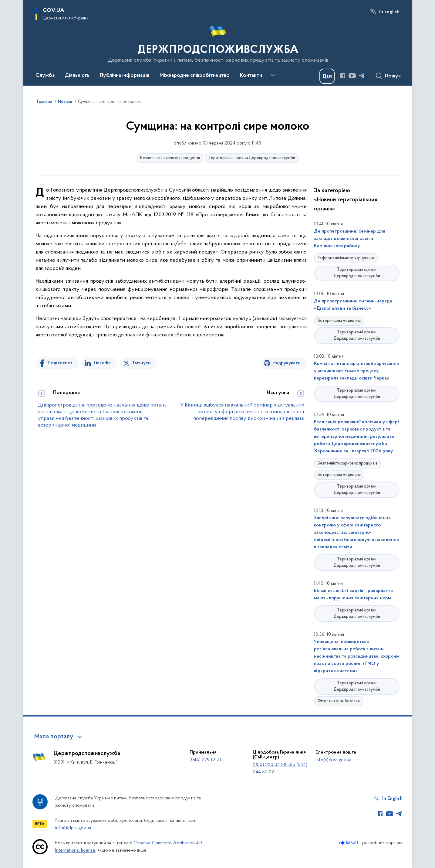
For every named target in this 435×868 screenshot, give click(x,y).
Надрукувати (287, 363)
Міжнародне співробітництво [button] (195, 76)
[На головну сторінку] (218, 42)
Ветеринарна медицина (339, 321)
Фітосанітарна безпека (339, 701)
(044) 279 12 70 (205, 760)
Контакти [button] (251, 76)
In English (389, 12)
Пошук (393, 76)
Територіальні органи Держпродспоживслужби (252, 158)
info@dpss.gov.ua (333, 760)
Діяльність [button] (77, 76)
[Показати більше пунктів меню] (273, 75)
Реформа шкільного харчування (346, 258)
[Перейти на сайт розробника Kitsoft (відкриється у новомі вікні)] (349, 843)
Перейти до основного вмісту (4, 4)
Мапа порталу (54, 737)
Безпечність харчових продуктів (170, 158)
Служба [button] (45, 76)
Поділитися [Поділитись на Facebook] (60, 363)
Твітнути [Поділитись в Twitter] (141, 363)
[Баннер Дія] (327, 76)
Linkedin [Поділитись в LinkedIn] (102, 363)
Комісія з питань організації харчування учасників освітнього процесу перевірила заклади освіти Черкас (356, 371)
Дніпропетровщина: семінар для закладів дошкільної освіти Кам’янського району (350, 239)
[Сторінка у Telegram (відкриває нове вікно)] (362, 76)
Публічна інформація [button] (125, 76)
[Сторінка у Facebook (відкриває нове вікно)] (343, 76)
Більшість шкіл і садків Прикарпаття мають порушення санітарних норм (353, 594)
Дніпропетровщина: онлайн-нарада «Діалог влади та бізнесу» (353, 305)
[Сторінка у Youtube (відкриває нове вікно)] (352, 76)
